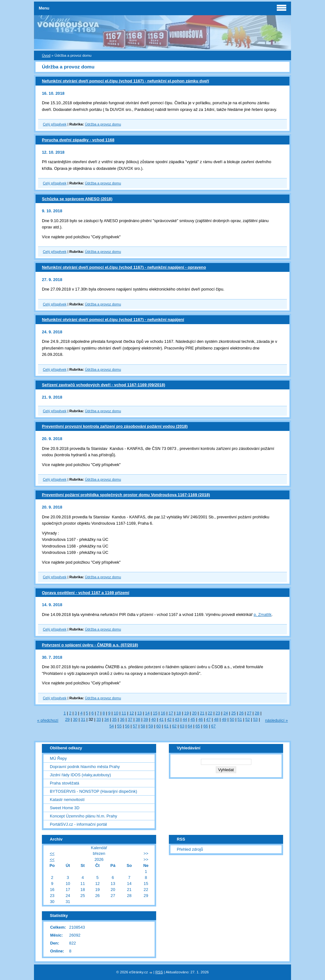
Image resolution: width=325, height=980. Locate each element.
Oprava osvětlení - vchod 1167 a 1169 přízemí (86, 593)
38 (138, 719)
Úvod (46, 55)
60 (159, 726)
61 (166, 726)
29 (67, 719)
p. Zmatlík (262, 615)
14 (147, 713)
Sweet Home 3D (65, 808)
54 (111, 726)
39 (146, 719)
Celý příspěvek (55, 124)
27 (249, 713)
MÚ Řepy (58, 758)
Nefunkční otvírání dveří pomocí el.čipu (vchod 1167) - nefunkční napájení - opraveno (124, 267)
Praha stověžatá (64, 783)
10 (116, 713)
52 (248, 719)
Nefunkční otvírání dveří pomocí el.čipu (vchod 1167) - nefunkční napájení (113, 320)
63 (182, 726)
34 (107, 719)
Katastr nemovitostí (67, 800)
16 (163, 713)
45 (193, 719)
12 (132, 713)
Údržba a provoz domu (103, 124)
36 (122, 719)
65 (198, 726)
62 (174, 726)
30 (75, 719)
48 (216, 719)
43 (177, 719)
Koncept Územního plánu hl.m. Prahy (83, 816)
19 (187, 713)
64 (190, 726)
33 (99, 719)
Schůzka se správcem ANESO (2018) (77, 199)
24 (226, 713)
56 (127, 726)
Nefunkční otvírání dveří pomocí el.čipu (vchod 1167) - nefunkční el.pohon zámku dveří (126, 81)
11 (124, 713)
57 (135, 726)
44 (185, 719)
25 (234, 713)
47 (209, 719)
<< (52, 853)
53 (255, 719)
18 (179, 713)
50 (232, 719)
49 (224, 719)
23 (218, 713)
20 (194, 713)
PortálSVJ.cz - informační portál (78, 824)
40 (154, 719)
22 (210, 713)
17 (171, 713)
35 (114, 719)
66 (206, 726)
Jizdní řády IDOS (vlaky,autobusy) (80, 775)
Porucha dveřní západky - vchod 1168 (78, 140)
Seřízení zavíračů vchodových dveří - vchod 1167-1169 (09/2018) (103, 385)
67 (213, 726)
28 (257, 713)
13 (139, 713)
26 (241, 713)
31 (83, 719)
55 (119, 726)
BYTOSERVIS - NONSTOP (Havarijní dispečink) (93, 791)
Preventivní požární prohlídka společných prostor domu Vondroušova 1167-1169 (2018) (126, 495)
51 (240, 719)
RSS (159, 972)
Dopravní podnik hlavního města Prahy (85, 767)
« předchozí (48, 720)
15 (155, 713)
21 (202, 713)
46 (201, 719)
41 (161, 719)
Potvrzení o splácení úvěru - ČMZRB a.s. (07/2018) (90, 645)
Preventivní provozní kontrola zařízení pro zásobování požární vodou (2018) (115, 426)
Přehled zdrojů (190, 849)
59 (151, 726)
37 (130, 719)
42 (169, 719)
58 (143, 726)
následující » (276, 720)
